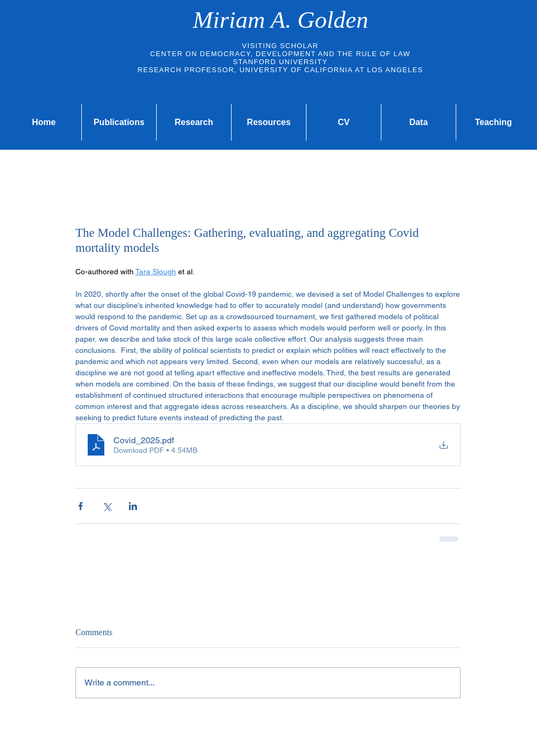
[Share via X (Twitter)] (107, 506)
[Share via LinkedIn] (133, 506)
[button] (269, 122)
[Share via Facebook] (80, 506)
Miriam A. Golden (281, 20)
